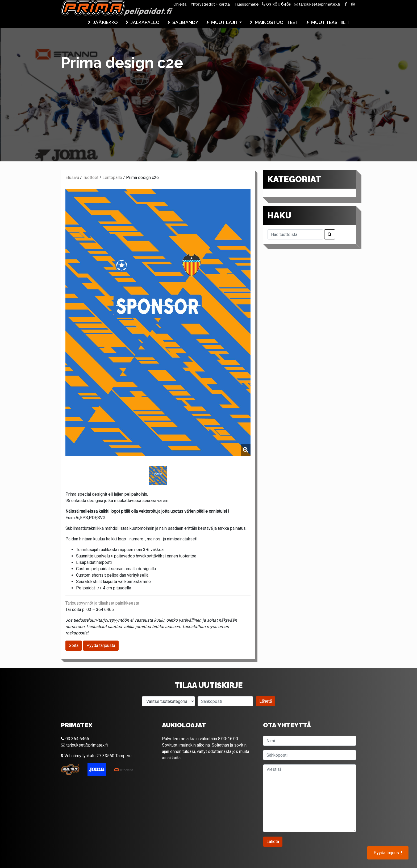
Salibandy (185, 22)
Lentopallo (112, 178)
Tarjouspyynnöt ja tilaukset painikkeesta (102, 603)
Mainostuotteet (277, 22)
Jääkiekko (105, 22)
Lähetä (266, 701)
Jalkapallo (145, 22)
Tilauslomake (247, 4)
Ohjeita (180, 4)
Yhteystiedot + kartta (210, 4)
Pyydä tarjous (388, 853)
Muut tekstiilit (330, 22)
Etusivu (72, 178)
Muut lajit (225, 22)
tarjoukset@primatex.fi (317, 4)
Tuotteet (91, 178)
